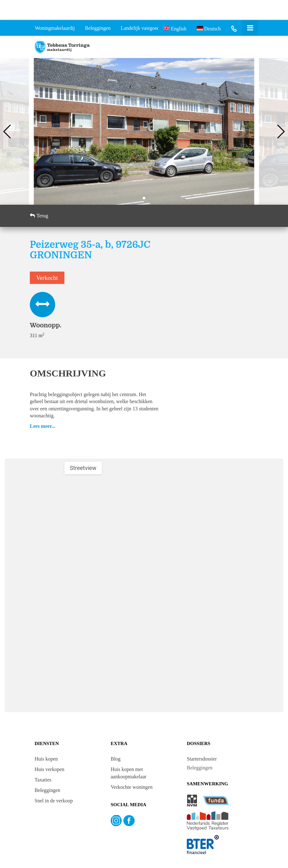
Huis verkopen (49, 769)
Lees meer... (43, 426)
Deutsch (209, 28)
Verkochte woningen (132, 787)
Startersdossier (202, 759)
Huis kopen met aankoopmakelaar (129, 773)
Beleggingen (47, 790)
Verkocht (47, 278)
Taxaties (43, 780)
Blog (116, 759)
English (175, 28)
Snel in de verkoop (54, 801)
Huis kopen (46, 759)
